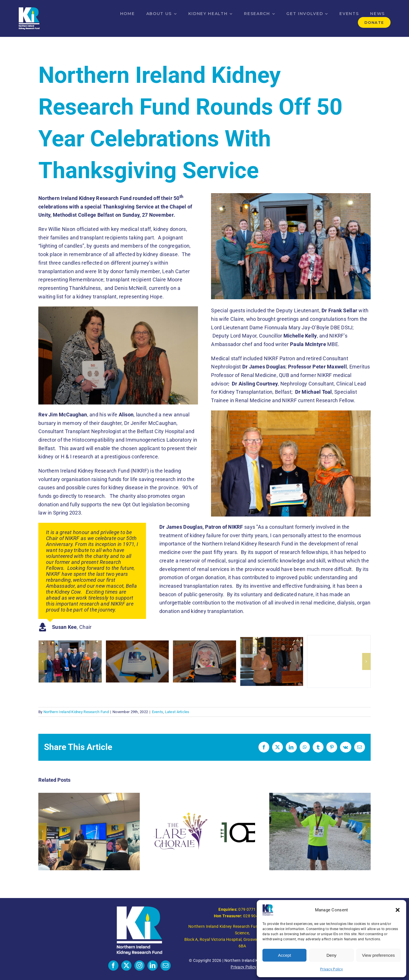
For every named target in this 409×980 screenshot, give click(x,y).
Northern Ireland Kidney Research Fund (76, 712)
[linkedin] (153, 966)
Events (158, 712)
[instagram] (139, 966)
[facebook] (113, 966)
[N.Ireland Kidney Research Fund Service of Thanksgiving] (70, 661)
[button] (398, 910)
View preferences (379, 955)
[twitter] (126, 966)
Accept (285, 955)
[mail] (166, 966)
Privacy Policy (331, 969)
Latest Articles (177, 712)
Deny (331, 955)
